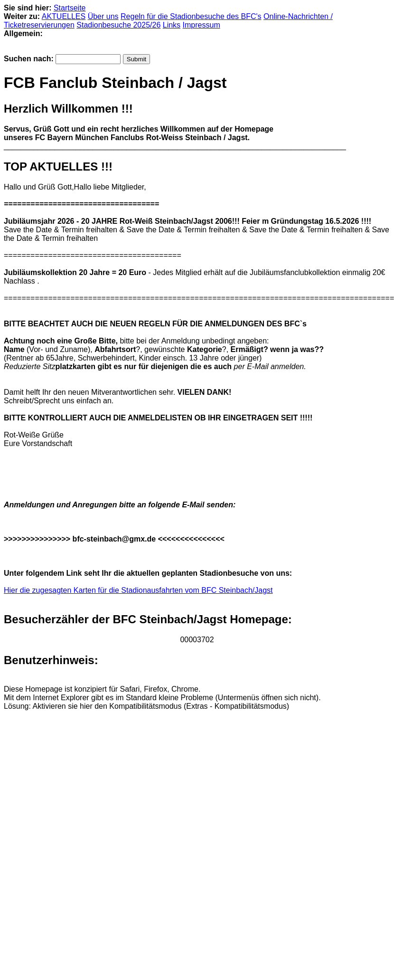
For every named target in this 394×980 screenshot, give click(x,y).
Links (172, 25)
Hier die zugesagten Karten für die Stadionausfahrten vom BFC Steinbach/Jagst (138, 590)
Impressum (202, 25)
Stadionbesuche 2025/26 (118, 25)
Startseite (70, 8)
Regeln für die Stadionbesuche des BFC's (191, 16)
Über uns (103, 16)
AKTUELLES (64, 16)
